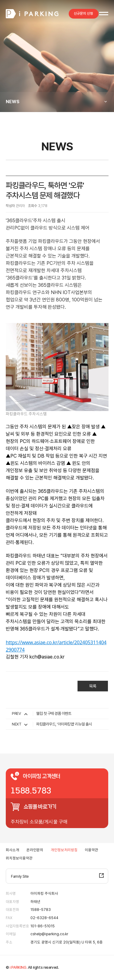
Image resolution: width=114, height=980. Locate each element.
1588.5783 (31, 791)
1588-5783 (41, 910)
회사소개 (12, 850)
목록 (92, 686)
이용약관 (92, 850)
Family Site (20, 876)
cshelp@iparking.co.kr (49, 934)
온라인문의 (35, 850)
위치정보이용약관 (19, 858)
